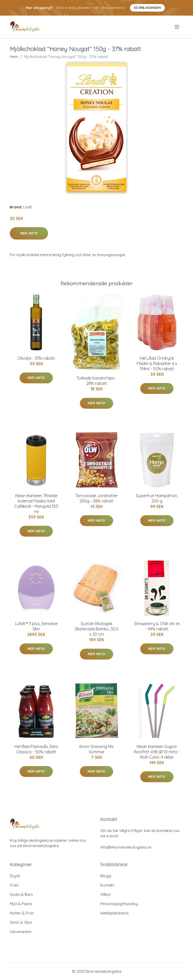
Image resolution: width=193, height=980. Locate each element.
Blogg (106, 876)
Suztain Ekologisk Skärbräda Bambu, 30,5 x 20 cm (97, 629)
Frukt (14, 885)
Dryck (15, 876)
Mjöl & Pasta (21, 904)
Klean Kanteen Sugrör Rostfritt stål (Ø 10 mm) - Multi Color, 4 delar (157, 752)
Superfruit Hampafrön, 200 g (157, 498)
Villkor (106, 894)
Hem (14, 57)
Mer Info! (29, 233)
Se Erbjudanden (147, 8)
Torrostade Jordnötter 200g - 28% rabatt (96, 498)
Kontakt (107, 885)
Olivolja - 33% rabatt (36, 358)
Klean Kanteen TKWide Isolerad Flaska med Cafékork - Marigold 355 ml (36, 504)
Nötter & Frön (22, 913)
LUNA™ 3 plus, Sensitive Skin (36, 626)
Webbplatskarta (114, 913)
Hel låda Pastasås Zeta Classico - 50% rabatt (36, 749)
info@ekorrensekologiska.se (126, 847)
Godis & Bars (21, 894)
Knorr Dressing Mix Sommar (96, 749)
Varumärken (21, 932)
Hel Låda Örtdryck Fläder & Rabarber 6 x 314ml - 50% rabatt (157, 363)
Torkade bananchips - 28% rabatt (97, 381)
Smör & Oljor (21, 922)
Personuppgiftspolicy (119, 904)
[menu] (177, 27)
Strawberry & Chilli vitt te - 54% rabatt (157, 626)
